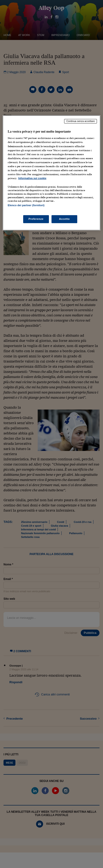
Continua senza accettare (81, 121)
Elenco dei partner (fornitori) (26, 205)
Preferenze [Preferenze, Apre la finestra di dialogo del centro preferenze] (36, 219)
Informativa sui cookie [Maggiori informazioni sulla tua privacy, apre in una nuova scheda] (32, 178)
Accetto (64, 219)
